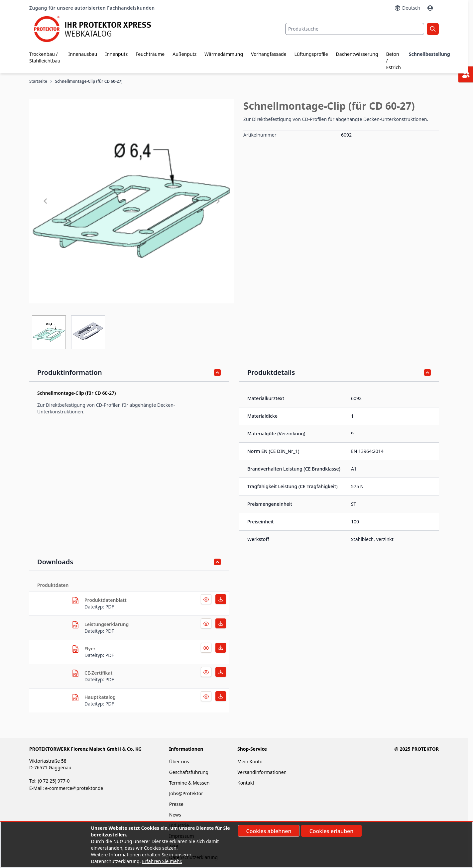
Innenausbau (83, 54)
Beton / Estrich (394, 61)
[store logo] (98, 29)
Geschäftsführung (189, 772)
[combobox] (355, 29)
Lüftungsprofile (311, 54)
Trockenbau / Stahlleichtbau (45, 57)
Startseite (38, 81)
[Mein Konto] (431, 8)
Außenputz (184, 54)
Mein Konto (250, 761)
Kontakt (246, 783)
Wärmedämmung (224, 54)
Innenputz (116, 54)
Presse (176, 804)
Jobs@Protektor (186, 793)
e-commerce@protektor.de (74, 788)
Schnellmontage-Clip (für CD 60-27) (89, 81)
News (175, 815)
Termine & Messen (189, 783)
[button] (132, 201)
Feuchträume (150, 54)
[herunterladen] (75, 600)
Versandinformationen (262, 772)
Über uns (180, 761)
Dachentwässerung (357, 54)
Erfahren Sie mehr (161, 861)
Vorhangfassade (269, 54)
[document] (237, 845)
